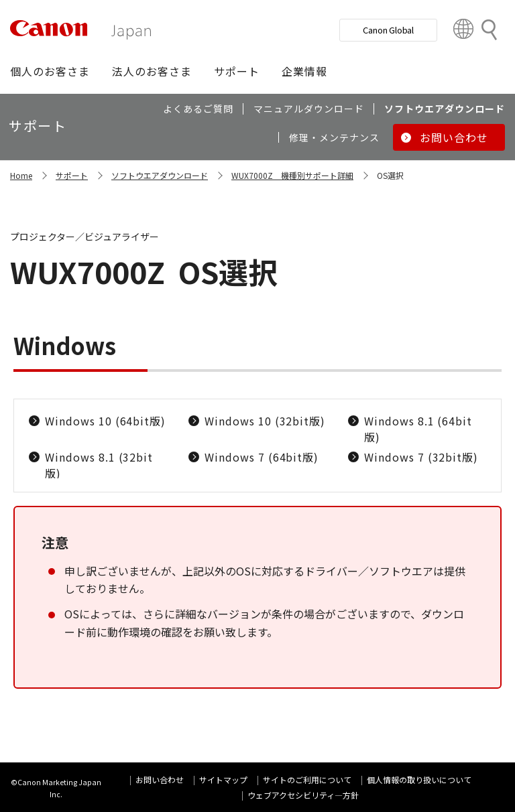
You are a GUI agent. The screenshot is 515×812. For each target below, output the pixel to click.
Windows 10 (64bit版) (105, 421)
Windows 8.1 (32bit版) (99, 465)
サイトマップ (223, 780)
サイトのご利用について (307, 780)
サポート (72, 175)
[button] (50, 71)
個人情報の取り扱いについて (419, 780)
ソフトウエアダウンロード (160, 175)
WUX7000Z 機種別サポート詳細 (292, 175)
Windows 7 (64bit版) (262, 457)
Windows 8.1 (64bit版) (418, 429)
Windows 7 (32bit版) (421, 457)
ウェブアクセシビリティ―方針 (303, 795)
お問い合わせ (160, 780)
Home (21, 175)
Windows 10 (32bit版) (265, 421)
